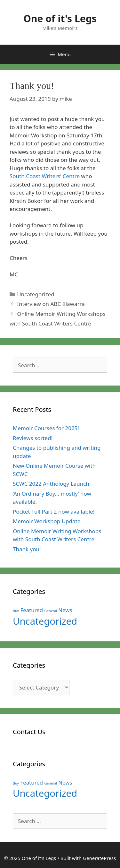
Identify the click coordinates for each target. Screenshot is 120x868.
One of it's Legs (60, 18)
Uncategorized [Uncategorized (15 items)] (45, 621)
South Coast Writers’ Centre (45, 176)
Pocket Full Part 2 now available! (54, 512)
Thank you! (27, 549)
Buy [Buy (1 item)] (16, 611)
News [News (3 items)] (65, 610)
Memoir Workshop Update (47, 521)
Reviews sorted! (33, 438)
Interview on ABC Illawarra (51, 304)
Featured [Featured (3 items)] (32, 610)
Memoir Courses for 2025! (46, 428)
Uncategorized (36, 294)
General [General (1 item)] (51, 611)
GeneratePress (99, 858)
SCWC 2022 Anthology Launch (51, 484)
